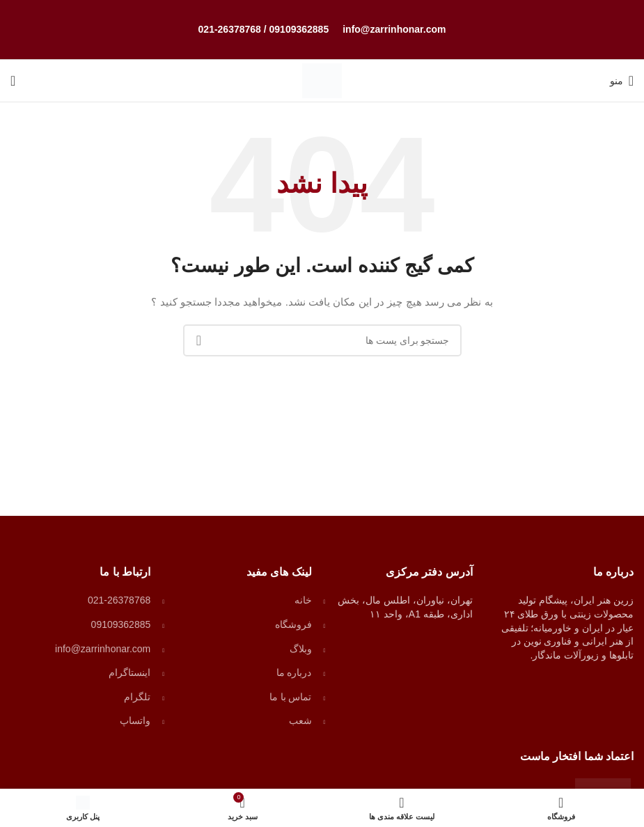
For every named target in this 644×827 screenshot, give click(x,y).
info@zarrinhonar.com (394, 29)
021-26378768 (230, 29)
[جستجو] (13, 81)
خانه (303, 600)
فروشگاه (293, 624)
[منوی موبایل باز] (622, 81)
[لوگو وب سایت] (322, 80)
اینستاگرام (129, 672)
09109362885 (299, 29)
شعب (300, 720)
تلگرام (137, 697)
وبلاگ (301, 649)
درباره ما (294, 672)
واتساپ (135, 720)
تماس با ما (291, 697)
